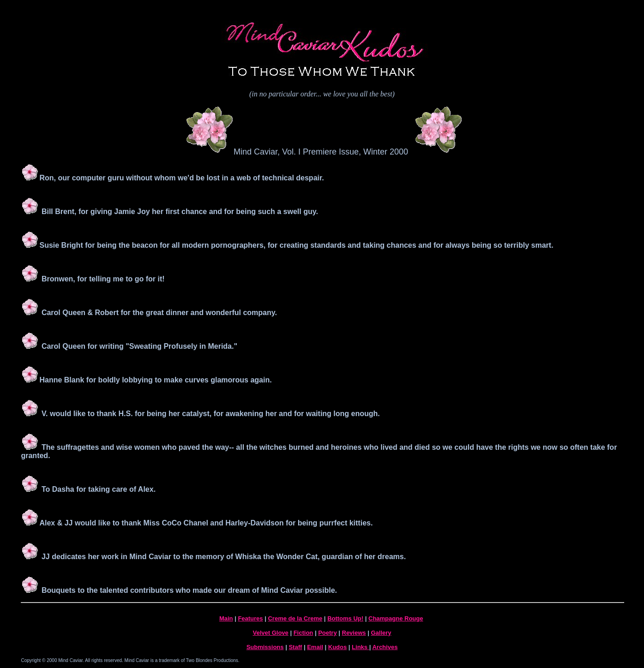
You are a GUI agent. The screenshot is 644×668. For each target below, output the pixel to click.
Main (226, 618)
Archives (385, 647)
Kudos (337, 647)
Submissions (265, 647)
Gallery (381, 633)
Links (361, 647)
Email (315, 647)
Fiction (304, 633)
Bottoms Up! (345, 618)
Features (250, 618)
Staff (295, 647)
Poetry (327, 633)
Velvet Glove (270, 633)
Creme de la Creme (295, 618)
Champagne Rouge (396, 618)
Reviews (354, 633)
